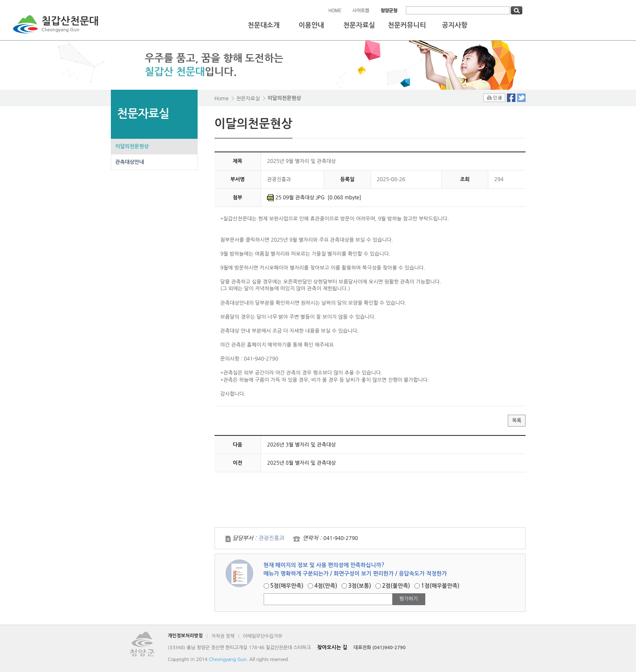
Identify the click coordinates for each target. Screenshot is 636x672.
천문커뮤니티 (407, 25)
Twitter (521, 98)
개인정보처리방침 (186, 636)
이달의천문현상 (132, 146)
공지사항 (454, 25)
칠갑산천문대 (70, 25)
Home (222, 99)
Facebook (511, 98)
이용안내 (311, 25)
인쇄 (494, 98)
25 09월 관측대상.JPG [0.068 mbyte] (318, 198)
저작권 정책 (223, 636)
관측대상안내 (130, 162)
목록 (517, 421)
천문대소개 (263, 25)
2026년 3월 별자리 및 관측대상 (301, 445)
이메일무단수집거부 (263, 636)
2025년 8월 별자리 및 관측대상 (301, 463)
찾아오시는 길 (332, 647)
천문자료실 (359, 25)
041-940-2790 (340, 538)
